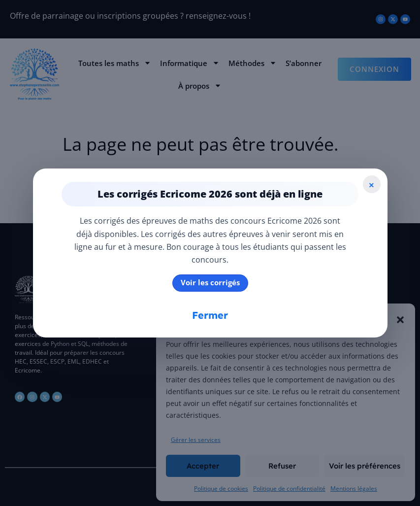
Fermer (210, 315)
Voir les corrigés (210, 282)
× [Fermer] (372, 184)
